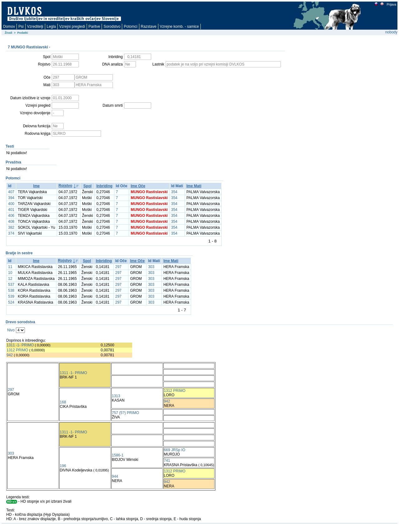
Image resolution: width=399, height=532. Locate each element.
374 (11, 233)
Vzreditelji (35, 27)
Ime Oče (138, 186)
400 (11, 204)
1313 (116, 396)
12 (10, 279)
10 (10, 273)
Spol (88, 186)
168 (63, 402)
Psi (21, 27)
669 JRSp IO (175, 450)
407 (11, 192)
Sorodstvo (112, 27)
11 (10, 267)
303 (151, 267)
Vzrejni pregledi (72, 27)
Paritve (94, 27)
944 (115, 476)
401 (11, 210)
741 (167, 461)
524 (11, 302)
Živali (9, 33)
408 (11, 222)
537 (11, 285)
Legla (51, 27)
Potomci (130, 27)
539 (11, 296)
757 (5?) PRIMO (125, 413)
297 (118, 267)
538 (11, 290)
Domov (9, 27)
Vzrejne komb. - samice (179, 27)
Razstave (149, 27)
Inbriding (104, 186)
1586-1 (118, 455)
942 (10, 355)
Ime (37, 186)
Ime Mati (194, 186)
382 (11, 227)
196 (63, 466)
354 (174, 192)
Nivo (11, 330)
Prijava (391, 5)
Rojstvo (65, 186)
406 (11, 216)
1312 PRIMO (17, 350)
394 (11, 198)
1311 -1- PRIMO (20, 345)
